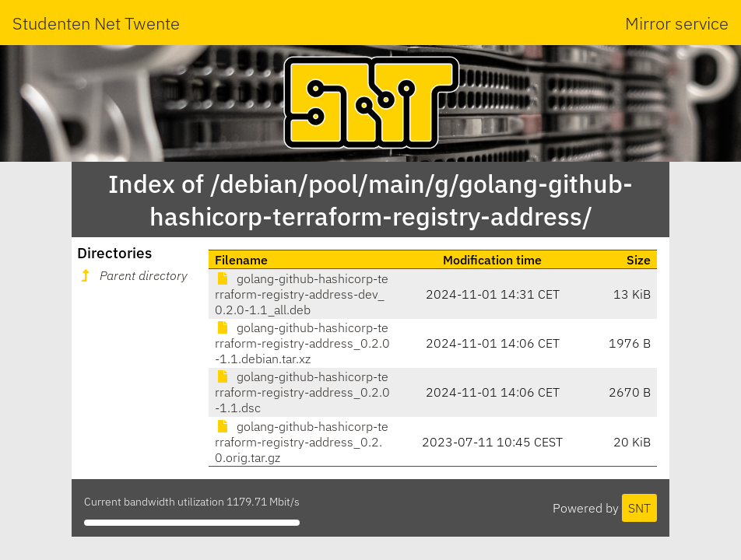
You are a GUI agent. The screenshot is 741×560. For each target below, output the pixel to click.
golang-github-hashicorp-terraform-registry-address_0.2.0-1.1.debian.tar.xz (302, 343)
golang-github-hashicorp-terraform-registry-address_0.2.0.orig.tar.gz (302, 442)
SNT (639, 508)
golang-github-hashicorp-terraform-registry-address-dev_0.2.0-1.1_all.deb (302, 294)
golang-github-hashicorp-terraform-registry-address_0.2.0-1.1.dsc (302, 392)
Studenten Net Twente (96, 23)
